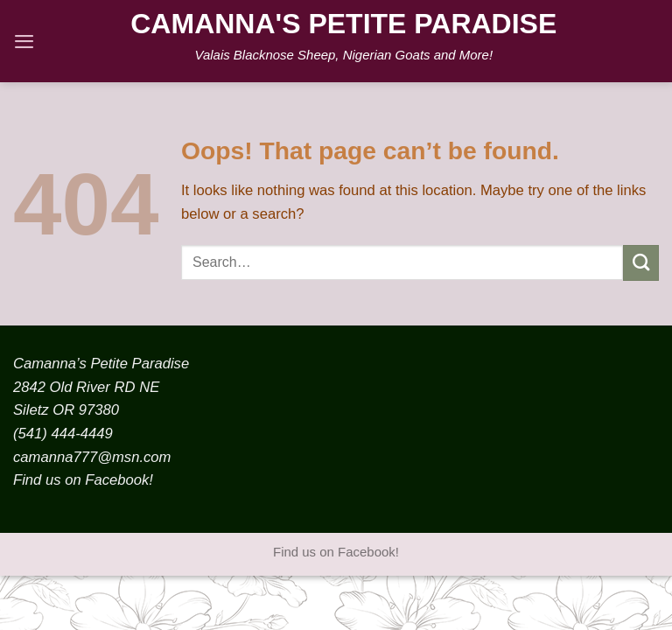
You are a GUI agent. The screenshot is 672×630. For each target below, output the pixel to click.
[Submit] (641, 263)
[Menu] (24, 41)
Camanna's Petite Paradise (343, 24)
